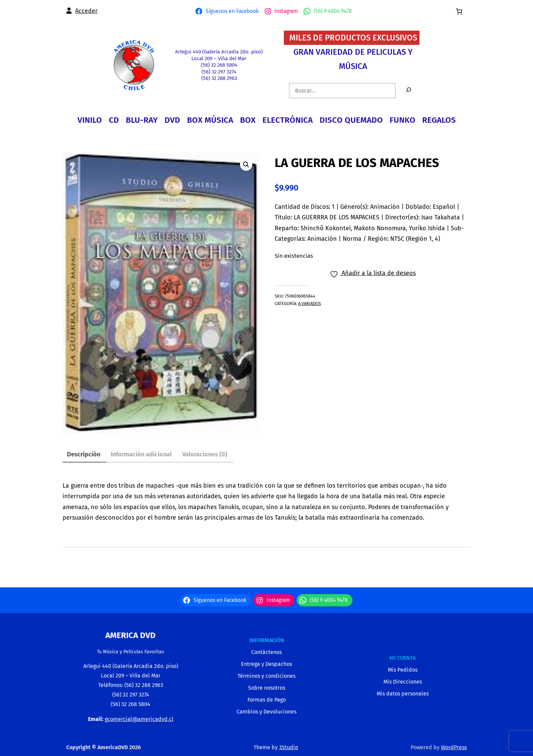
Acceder (86, 11)
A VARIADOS (310, 304)
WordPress (454, 747)
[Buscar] (409, 91)
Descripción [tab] (84, 454)
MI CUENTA (403, 658)
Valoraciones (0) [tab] (205, 454)
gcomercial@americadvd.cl (139, 719)
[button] (246, 165)
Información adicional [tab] (141, 454)
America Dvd (131, 635)
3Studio (289, 747)
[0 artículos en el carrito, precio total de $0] (459, 11)
